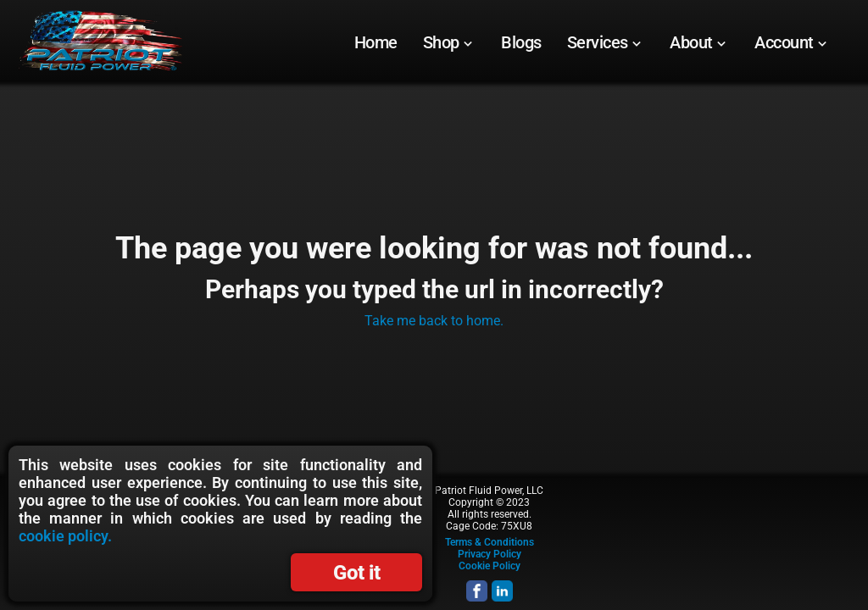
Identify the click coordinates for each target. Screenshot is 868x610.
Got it (356, 573)
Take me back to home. (434, 321)
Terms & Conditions (490, 542)
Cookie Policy (490, 566)
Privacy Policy (490, 554)
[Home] (376, 42)
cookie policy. (65, 536)
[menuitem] (376, 42)
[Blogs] (521, 42)
